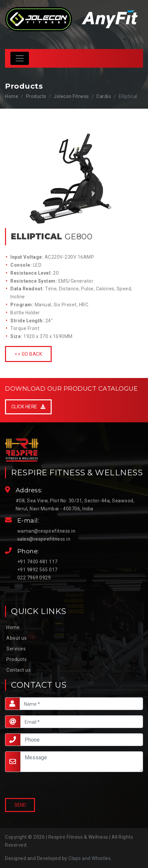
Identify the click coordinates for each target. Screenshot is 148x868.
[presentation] (37, 785)
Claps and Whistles (89, 858)
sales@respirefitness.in (44, 539)
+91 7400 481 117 (37, 562)
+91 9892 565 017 (37, 570)
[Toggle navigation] (20, 58)
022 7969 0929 (34, 578)
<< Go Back (28, 354)
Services (16, 649)
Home (12, 96)
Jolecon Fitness (71, 96)
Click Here (28, 407)
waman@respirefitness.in (46, 531)
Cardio (104, 96)
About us (16, 638)
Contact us (18, 670)
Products (16, 659)
